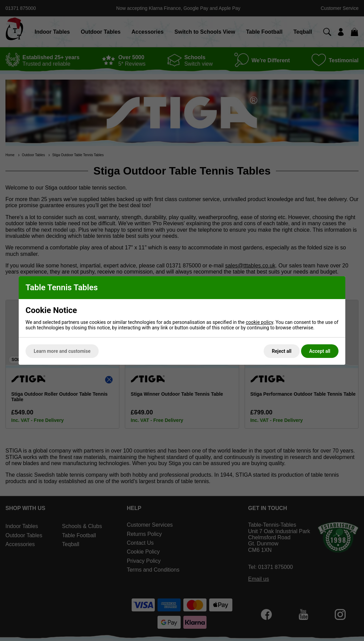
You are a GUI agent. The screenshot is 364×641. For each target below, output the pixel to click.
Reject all (282, 351)
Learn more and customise (62, 351)
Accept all (320, 351)
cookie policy (259, 322)
